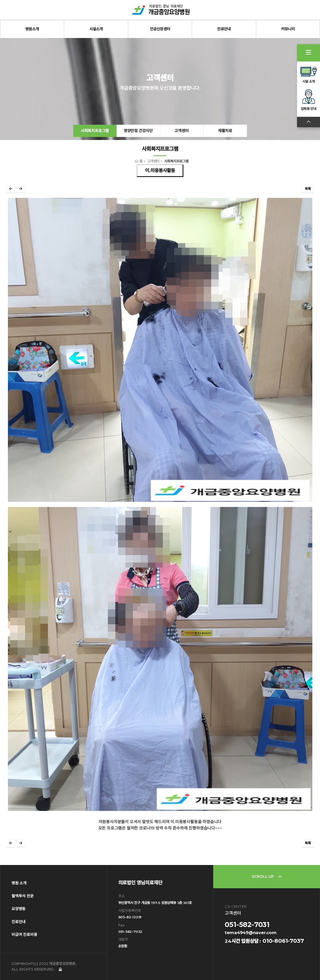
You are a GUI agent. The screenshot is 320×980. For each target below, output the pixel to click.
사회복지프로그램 (95, 131)
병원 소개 (19, 883)
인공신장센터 (160, 29)
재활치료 (225, 131)
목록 (308, 189)
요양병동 (19, 909)
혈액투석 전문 (23, 896)
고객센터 (181, 131)
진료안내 (224, 29)
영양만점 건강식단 (138, 131)
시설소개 (96, 29)
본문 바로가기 (0, 0)
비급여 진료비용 (24, 934)
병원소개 (32, 29)
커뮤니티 (288, 29)
